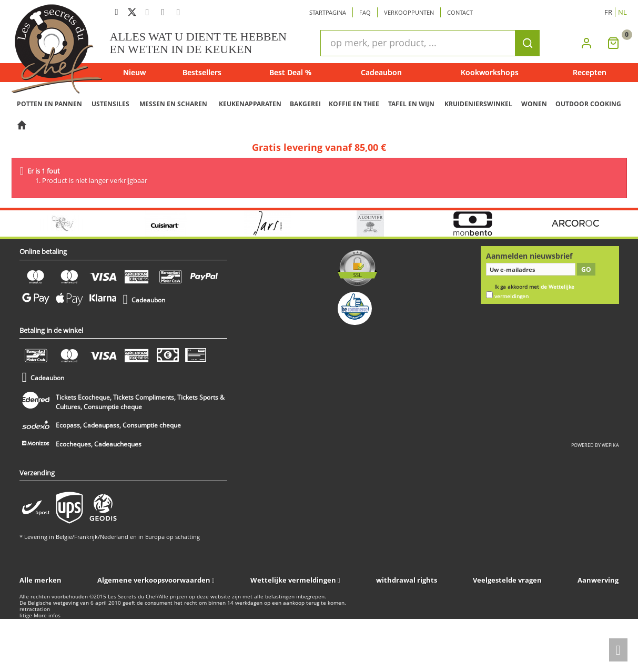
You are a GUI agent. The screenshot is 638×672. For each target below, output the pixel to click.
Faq (365, 12)
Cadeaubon (381, 72)
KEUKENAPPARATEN (250, 104)
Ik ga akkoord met (534, 292)
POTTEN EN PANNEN (49, 104)
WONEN (534, 104)
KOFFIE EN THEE (354, 104)
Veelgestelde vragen (507, 580)
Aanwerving (598, 580)
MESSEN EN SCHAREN (173, 104)
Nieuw (134, 72)
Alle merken (40, 580)
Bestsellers (202, 72)
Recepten (590, 72)
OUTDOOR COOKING (588, 104)
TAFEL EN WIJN (411, 104)
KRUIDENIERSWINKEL (478, 104)
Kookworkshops (490, 72)
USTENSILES (110, 104)
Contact (460, 12)
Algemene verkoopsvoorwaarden (154, 580)
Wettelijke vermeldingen (293, 580)
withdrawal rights (407, 580)
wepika (610, 445)
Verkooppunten (409, 12)
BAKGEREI (305, 104)
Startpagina (328, 12)
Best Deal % (290, 72)
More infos (47, 615)
